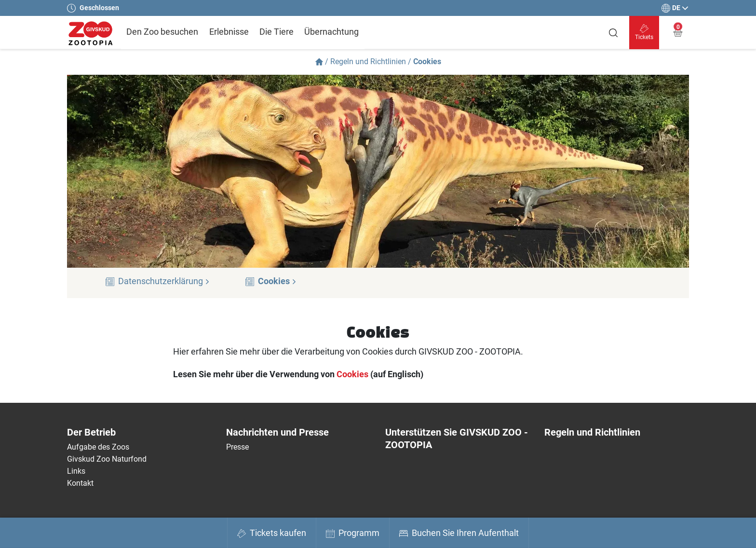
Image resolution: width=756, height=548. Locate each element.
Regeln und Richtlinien (368, 62)
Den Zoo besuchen (162, 32)
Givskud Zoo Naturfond (107, 459)
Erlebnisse (229, 32)
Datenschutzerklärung (164, 281)
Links (76, 471)
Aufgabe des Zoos (98, 447)
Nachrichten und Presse (277, 432)
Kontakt (80, 483)
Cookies (277, 281)
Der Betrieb (91, 432)
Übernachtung (331, 32)
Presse (237, 447)
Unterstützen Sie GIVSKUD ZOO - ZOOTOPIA (457, 438)
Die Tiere (277, 32)
